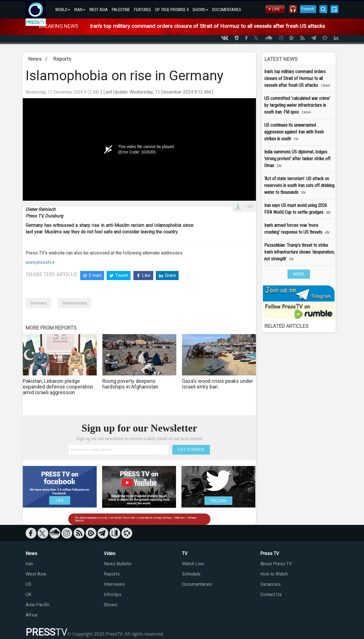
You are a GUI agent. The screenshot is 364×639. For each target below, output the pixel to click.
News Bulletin (118, 564)
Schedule (191, 574)
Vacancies (270, 584)
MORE (299, 274)
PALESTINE (121, 10)
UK (28, 594)
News (35, 59)
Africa (31, 615)
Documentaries (197, 584)
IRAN (80, 10)
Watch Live (193, 564)
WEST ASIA (99, 10)
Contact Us (271, 594)
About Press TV (276, 564)
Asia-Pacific (38, 605)
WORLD (63, 10)
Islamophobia (75, 303)
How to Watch (274, 574)
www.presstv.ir (40, 262)
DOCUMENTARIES (227, 10)
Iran (29, 564)
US (28, 584)
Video (110, 553)
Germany (38, 303)
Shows (111, 605)
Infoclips (113, 594)
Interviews (114, 584)
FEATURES (142, 10)
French (308, 9)
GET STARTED (191, 450)
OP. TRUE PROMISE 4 (172, 10)
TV (185, 553)
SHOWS (200, 10)
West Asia (36, 574)
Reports (62, 59)
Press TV (270, 553)
